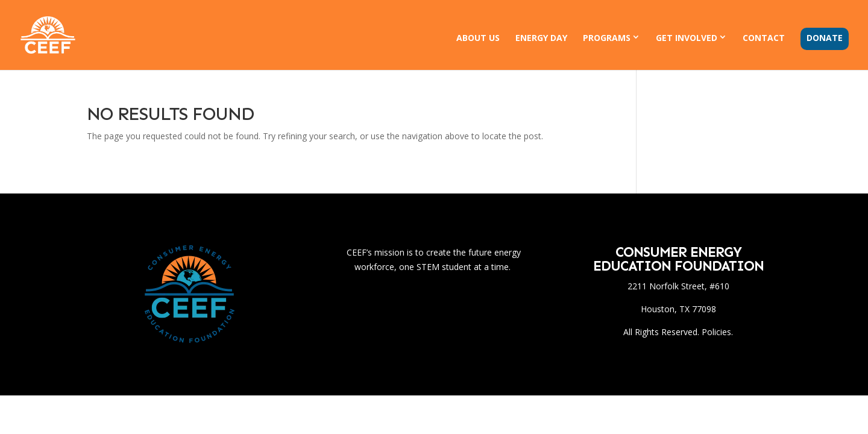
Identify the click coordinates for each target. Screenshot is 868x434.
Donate (825, 39)
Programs (607, 38)
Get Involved (687, 38)
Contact (764, 39)
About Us (478, 39)
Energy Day (541, 39)
